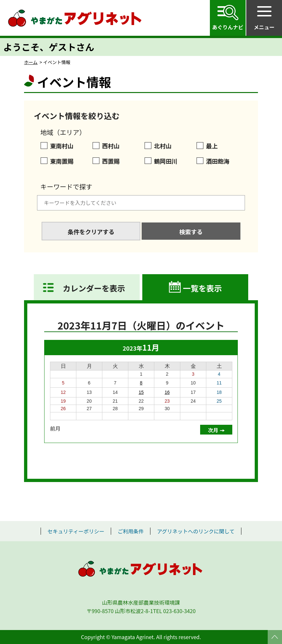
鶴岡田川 (166, 161)
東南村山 (62, 146)
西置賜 (111, 161)
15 (141, 392)
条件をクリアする (91, 232)
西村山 (111, 146)
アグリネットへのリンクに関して (196, 531)
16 (167, 392)
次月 (213, 430)
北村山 (163, 146)
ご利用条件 (131, 531)
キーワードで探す (66, 187)
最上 (212, 146)
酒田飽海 (218, 161)
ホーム (31, 62)
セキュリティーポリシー (76, 531)
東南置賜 (62, 161)
